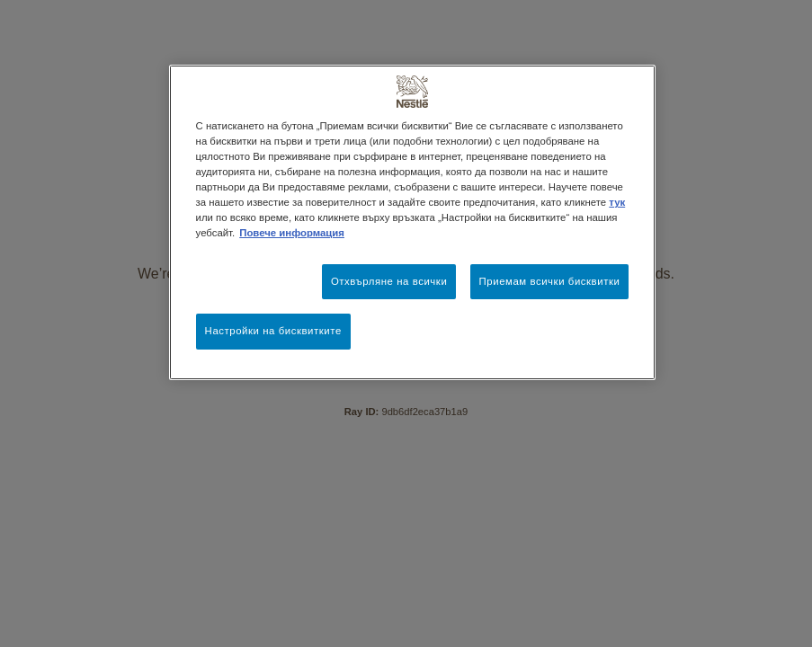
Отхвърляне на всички (389, 281)
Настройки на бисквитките (273, 331)
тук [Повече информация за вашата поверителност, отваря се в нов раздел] (617, 202)
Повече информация (292, 233)
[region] (413, 222)
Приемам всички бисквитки (550, 281)
